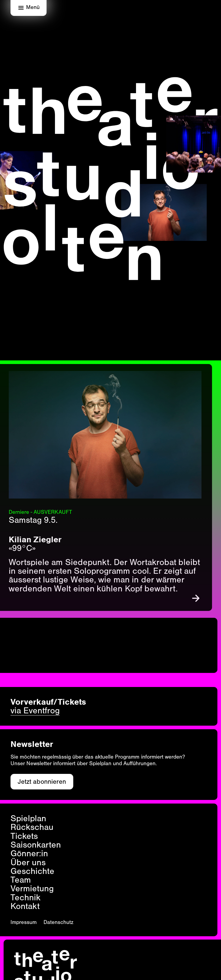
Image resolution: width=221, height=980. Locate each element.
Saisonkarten (36, 845)
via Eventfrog (35, 711)
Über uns (28, 862)
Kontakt (25, 906)
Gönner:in (29, 853)
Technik (26, 897)
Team (21, 880)
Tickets (24, 836)
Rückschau (32, 827)
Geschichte (32, 871)
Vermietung (32, 888)
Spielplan (28, 818)
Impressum (24, 922)
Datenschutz (58, 922)
